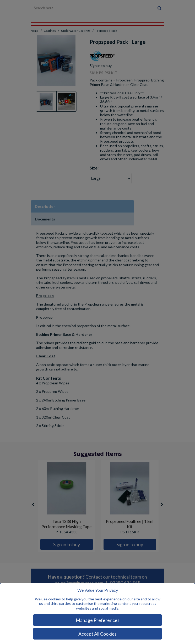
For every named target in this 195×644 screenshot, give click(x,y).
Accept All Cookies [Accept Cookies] (97, 634)
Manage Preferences (98, 620)
